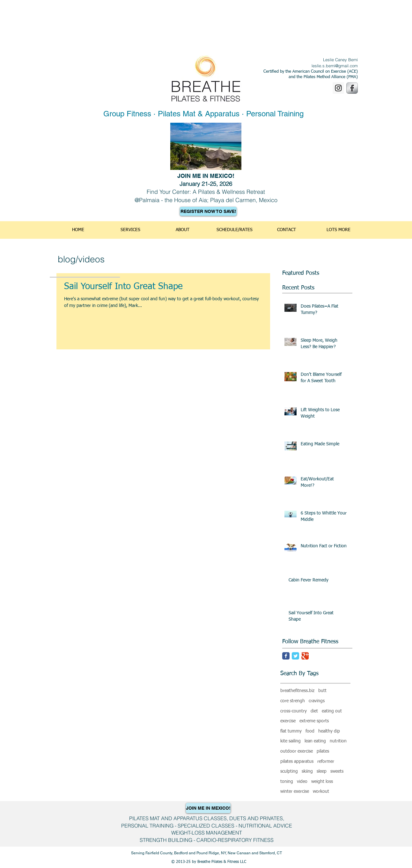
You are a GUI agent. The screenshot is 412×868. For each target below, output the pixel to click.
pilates (323, 751)
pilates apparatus (297, 762)
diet (314, 711)
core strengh (293, 701)
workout (321, 791)
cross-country (294, 711)
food (310, 731)
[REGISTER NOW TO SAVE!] (208, 211)
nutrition (338, 741)
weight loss (322, 782)
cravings (317, 701)
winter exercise (295, 791)
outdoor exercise (297, 751)
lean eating (315, 741)
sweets (337, 771)
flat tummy (291, 731)
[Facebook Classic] (286, 656)
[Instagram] (338, 88)
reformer (326, 762)
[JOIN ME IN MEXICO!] (208, 808)
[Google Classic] (305, 656)
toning (287, 782)
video (302, 782)
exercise (288, 721)
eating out (332, 711)
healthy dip (329, 731)
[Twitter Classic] (295, 656)
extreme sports (314, 721)
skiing (307, 771)
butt (322, 691)
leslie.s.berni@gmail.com (335, 66)
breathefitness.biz (297, 691)
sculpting (289, 771)
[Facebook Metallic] (352, 88)
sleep (322, 771)
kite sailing (291, 741)
